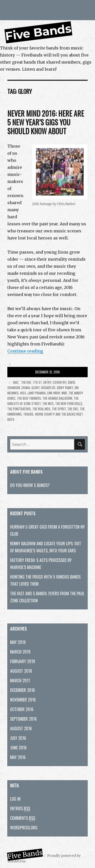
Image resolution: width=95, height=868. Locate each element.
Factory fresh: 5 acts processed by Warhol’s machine (41, 564)
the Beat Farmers (29, 398)
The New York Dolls (69, 403)
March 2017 (20, 681)
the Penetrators (19, 409)
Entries (20, 809)
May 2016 (18, 757)
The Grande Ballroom (57, 398)
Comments (23, 818)
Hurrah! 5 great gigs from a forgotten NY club (48, 530)
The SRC (73, 409)
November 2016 (23, 700)
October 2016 (22, 709)
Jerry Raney (65, 388)
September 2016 (23, 719)
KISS (23, 393)
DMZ (15, 382)
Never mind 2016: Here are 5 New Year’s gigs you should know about (46, 122)
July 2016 (18, 738)
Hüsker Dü (48, 388)
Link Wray (54, 393)
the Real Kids (41, 409)
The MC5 (48, 403)
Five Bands (39, 32)
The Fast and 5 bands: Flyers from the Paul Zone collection (47, 597)
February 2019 (23, 661)
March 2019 (20, 652)
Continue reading (25, 351)
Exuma (26, 388)
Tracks (28, 414)
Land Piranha (37, 393)
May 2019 (18, 642)
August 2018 (21, 671)
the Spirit (59, 409)
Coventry (60, 382)
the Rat (26, 382)
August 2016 (21, 728)
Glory (35, 388)
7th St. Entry (42, 382)
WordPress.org (24, 828)
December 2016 (23, 690)
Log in (15, 799)
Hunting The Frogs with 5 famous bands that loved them (45, 580)
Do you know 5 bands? (30, 485)
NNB (64, 393)
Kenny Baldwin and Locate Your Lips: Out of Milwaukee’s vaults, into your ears (46, 547)
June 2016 (18, 748)
